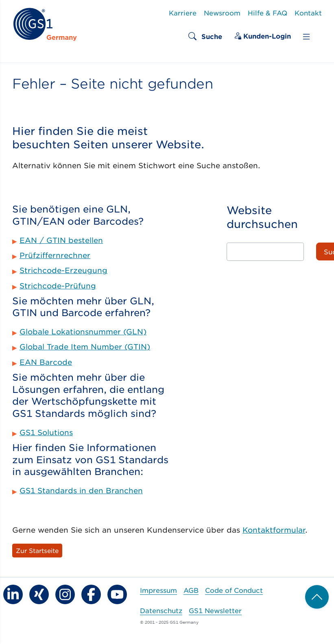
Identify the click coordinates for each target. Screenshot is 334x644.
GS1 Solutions (46, 432)
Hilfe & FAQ (267, 13)
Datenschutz (161, 610)
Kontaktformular (274, 530)
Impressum (158, 590)
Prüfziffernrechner (55, 255)
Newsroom (222, 13)
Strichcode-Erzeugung (63, 270)
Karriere (183, 13)
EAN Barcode (46, 362)
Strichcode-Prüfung (58, 286)
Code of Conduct (234, 590)
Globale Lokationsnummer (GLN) (83, 332)
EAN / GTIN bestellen (61, 240)
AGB (191, 590)
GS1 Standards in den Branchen (81, 490)
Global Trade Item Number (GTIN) (85, 347)
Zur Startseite (37, 550)
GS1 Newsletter (215, 610)
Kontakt (308, 13)
